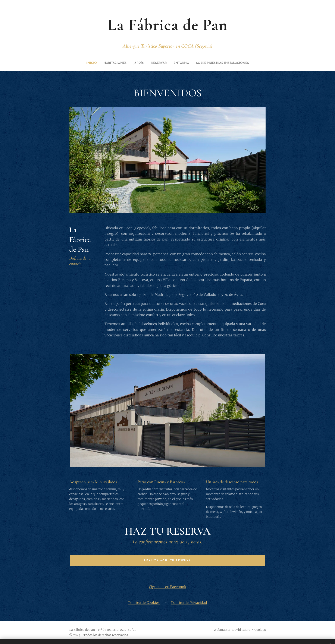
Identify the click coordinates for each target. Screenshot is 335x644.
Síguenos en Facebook (168, 587)
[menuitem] (106, 63)
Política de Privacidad (189, 603)
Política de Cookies (144, 603)
